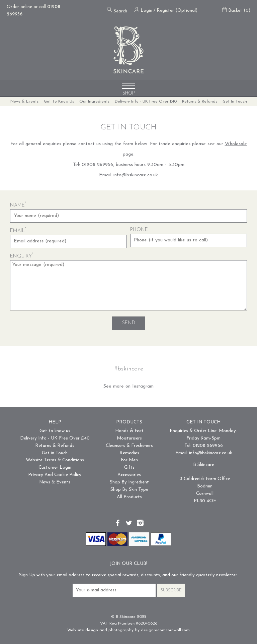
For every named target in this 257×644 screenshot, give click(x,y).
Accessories (129, 475)
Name (18, 205)
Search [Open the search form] (117, 10)
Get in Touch (235, 102)
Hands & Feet (129, 431)
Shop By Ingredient (129, 482)
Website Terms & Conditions (55, 460)
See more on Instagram (128, 386)
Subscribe (171, 590)
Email (18, 231)
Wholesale (236, 144)
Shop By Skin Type (129, 490)
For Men (129, 460)
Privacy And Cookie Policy (55, 475)
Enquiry (22, 256)
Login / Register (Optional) (166, 11)
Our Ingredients (94, 102)
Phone (139, 230)
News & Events (24, 102)
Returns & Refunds (200, 102)
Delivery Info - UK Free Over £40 (146, 102)
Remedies (129, 453)
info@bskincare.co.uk (136, 175)
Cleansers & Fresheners (129, 446)
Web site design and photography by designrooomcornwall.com (128, 630)
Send (129, 323)
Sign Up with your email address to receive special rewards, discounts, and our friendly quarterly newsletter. (128, 575)
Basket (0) (236, 11)
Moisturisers (129, 438)
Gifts (129, 467)
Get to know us (59, 102)
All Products (129, 497)
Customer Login (55, 467)
